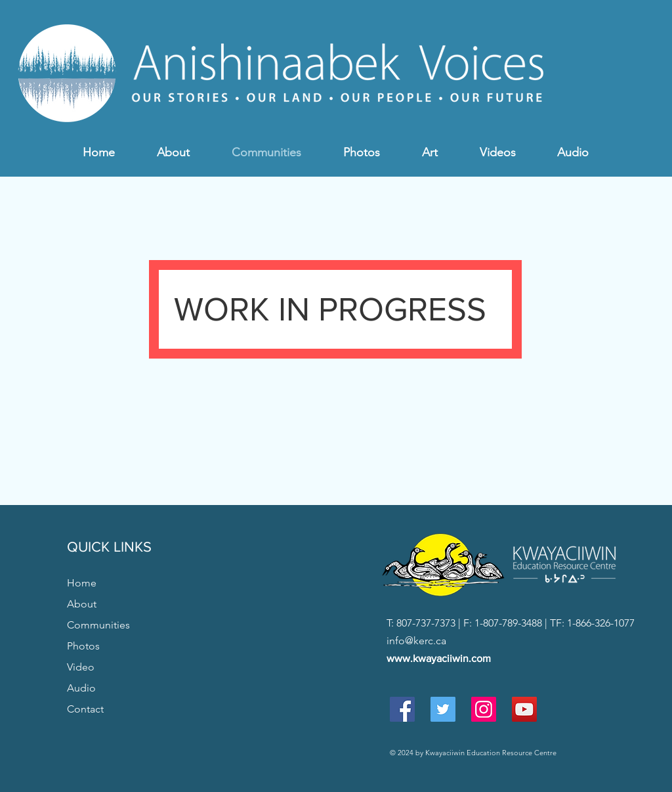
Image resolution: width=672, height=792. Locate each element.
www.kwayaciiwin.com (439, 658)
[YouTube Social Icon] (524, 709)
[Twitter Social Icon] (443, 709)
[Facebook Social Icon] (402, 709)
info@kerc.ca (416, 641)
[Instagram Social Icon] (484, 709)
